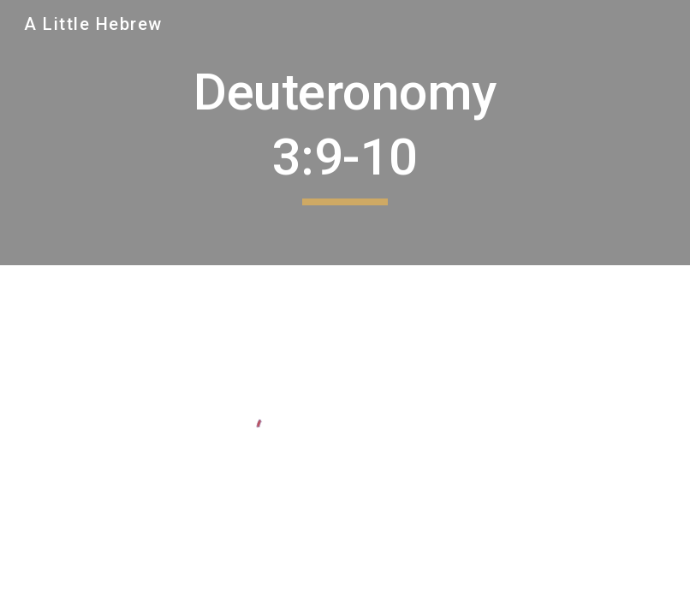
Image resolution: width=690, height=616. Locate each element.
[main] (345, 132)
